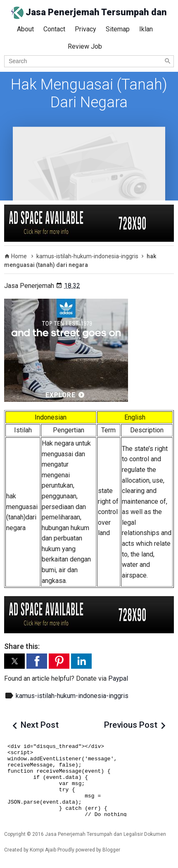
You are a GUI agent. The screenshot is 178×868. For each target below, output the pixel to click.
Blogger (111, 850)
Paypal (118, 678)
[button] (14, 661)
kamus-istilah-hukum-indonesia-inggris (72, 696)
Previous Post (131, 725)
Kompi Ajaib (43, 850)
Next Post (40, 725)
